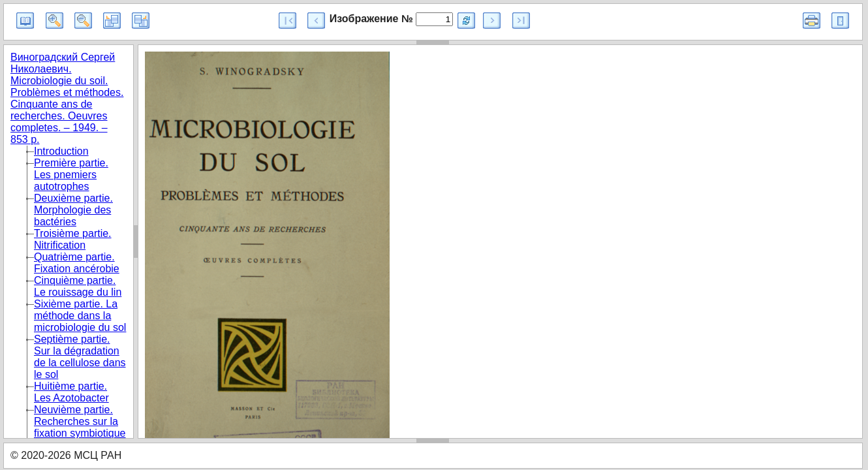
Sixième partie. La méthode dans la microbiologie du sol (80, 316)
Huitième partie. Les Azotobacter (71, 392)
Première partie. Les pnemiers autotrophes (71, 175)
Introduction (61, 151)
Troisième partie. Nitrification (73, 239)
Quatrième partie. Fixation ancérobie (77, 263)
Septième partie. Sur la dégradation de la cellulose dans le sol (80, 357)
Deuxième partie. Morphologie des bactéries (73, 210)
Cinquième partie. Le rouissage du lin (78, 286)
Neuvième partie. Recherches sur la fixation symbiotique (80, 421)
